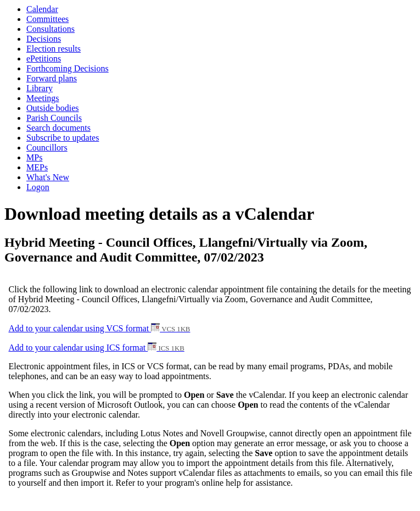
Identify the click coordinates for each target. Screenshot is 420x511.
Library (40, 88)
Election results (54, 49)
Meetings (43, 98)
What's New (48, 177)
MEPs (37, 167)
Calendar (42, 9)
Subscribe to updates (63, 138)
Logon (38, 187)
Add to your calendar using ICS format (97, 348)
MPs (34, 157)
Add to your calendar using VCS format (100, 328)
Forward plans (52, 78)
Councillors (47, 148)
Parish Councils (54, 118)
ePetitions (44, 59)
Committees (47, 19)
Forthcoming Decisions (68, 68)
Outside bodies (53, 108)
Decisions (44, 39)
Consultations (51, 29)
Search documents (58, 128)
